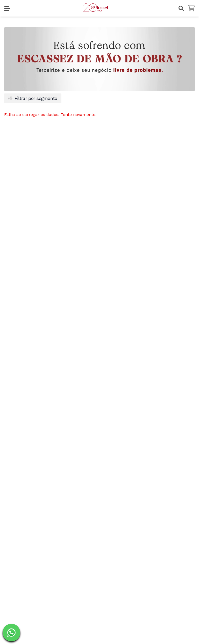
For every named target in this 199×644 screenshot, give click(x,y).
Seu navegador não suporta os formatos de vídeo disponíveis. (99, 59)
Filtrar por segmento (33, 98)
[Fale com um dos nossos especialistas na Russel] (11, 633)
